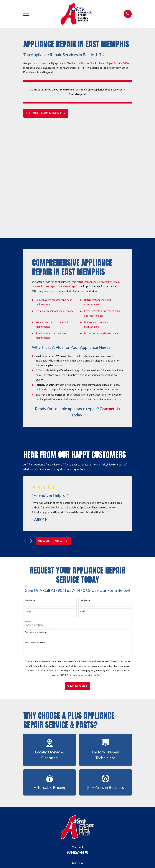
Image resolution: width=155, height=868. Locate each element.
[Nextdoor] (88, 838)
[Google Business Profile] (60, 838)
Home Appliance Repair (77, 801)
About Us (77, 794)
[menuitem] (27, 861)
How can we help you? (35, 534)
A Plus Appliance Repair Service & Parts (109, 63)
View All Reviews (53, 432)
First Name (30, 492)
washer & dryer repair (44, 178)
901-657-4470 (77, 744)
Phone (28, 502)
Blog (77, 821)
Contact (77, 815)
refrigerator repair (87, 173)
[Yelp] (74, 838)
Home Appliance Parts (77, 808)
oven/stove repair (68, 178)
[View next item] (31, 432)
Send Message (77, 578)
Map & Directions (77, 770)
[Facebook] (67, 838)
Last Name (85, 492)
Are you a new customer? (37, 523)
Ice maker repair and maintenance (55, 202)
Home (77, 787)
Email (82, 502)
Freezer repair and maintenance (102, 224)
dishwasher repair (109, 173)
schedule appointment (46, 113)
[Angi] (81, 838)
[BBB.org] (95, 838)
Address (29, 513)
